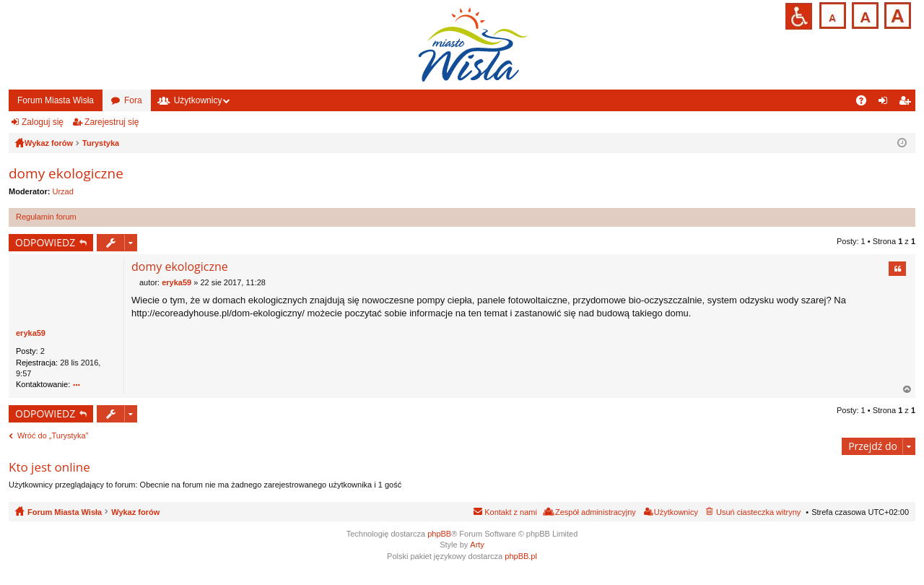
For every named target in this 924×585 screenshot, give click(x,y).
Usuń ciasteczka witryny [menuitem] (758, 512)
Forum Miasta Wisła (56, 100)
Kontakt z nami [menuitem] (511, 512)
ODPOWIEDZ (45, 242)
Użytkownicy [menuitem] (676, 512)
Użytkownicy (198, 100)
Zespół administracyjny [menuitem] (596, 512)
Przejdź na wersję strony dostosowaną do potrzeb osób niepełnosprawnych (799, 16)
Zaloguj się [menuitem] (886, 103)
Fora (133, 100)
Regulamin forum (46, 217)
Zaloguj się (43, 122)
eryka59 (31, 333)
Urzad (63, 191)
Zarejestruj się (112, 122)
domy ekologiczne (66, 173)
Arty (477, 545)
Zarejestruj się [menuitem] (907, 103)
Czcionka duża (896, 14)
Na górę (907, 390)
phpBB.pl (521, 556)
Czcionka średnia (864, 14)
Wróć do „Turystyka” (53, 435)
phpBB (439, 534)
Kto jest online (49, 467)
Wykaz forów (135, 512)
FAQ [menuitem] (866, 103)
